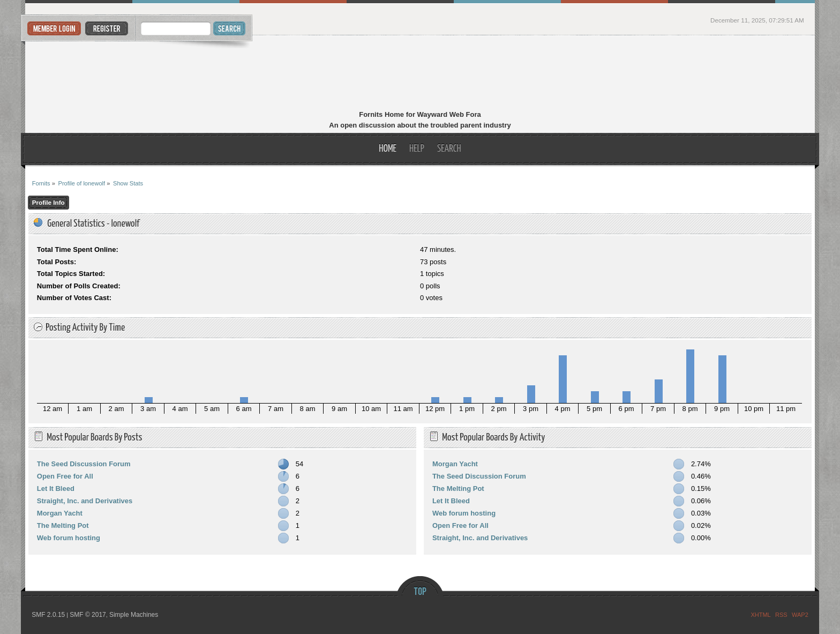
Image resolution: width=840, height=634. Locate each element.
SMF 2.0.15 (48, 615)
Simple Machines (134, 615)
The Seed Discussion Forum (84, 464)
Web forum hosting (69, 538)
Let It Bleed (56, 488)
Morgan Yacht (60, 513)
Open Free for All (65, 476)
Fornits (420, 74)
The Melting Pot (63, 525)
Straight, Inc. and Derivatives (85, 501)
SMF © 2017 (88, 615)
